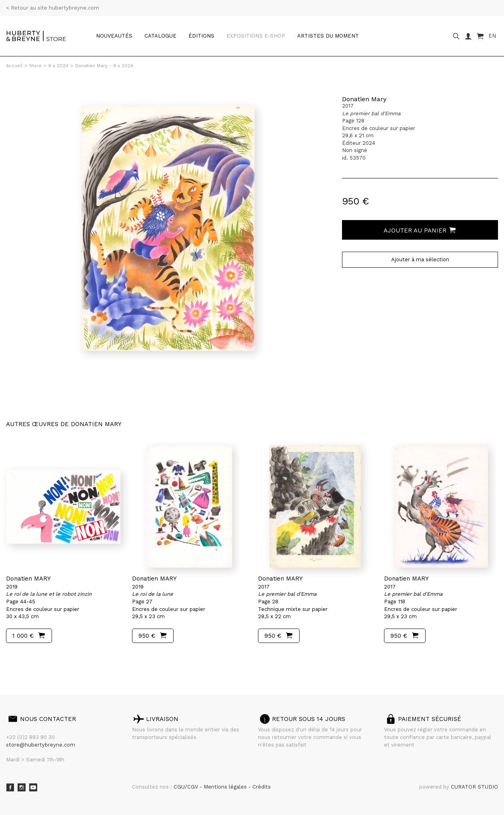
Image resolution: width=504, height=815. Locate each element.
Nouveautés (114, 36)
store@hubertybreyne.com (41, 745)
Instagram (22, 787)
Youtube (33, 787)
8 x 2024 (58, 66)
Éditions (201, 36)
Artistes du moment (328, 36)
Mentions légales (226, 787)
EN (492, 36)
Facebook (10, 787)
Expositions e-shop (256, 36)
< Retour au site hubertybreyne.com (53, 8)
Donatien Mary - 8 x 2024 (104, 66)
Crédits (262, 787)
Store (35, 66)
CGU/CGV (187, 787)
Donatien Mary (364, 99)
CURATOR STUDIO (474, 787)
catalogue (160, 36)
